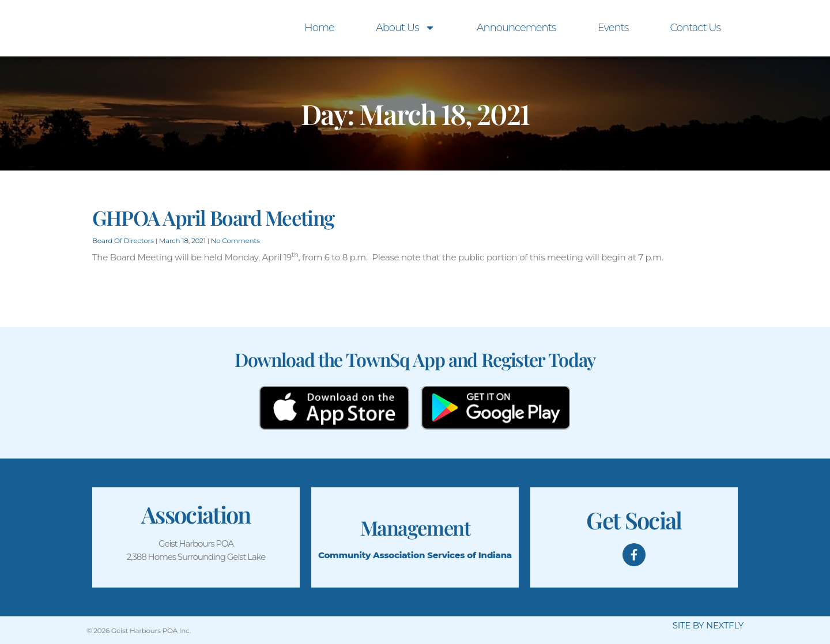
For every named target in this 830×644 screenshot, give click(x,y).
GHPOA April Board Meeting (213, 217)
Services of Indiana (469, 555)
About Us (405, 28)
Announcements (516, 28)
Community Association (371, 555)
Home (319, 28)
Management (415, 526)
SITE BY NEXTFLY (708, 625)
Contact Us (695, 28)
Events (613, 28)
